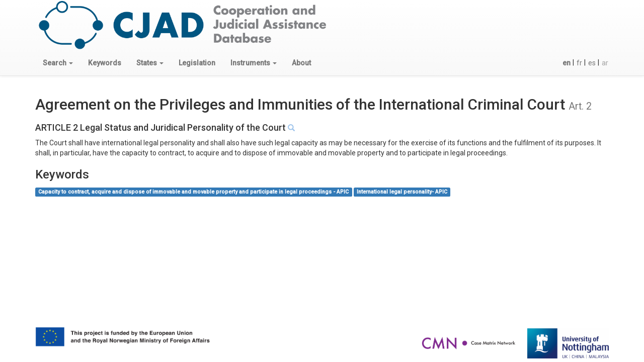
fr (579, 63)
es (592, 63)
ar (605, 63)
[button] (58, 63)
